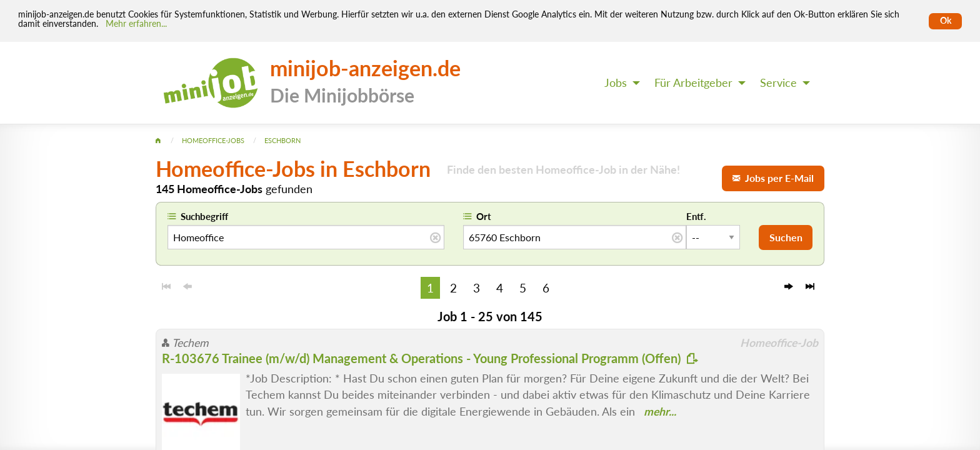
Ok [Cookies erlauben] (946, 21)
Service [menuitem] (778, 83)
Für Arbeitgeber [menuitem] (693, 83)
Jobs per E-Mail (773, 178)
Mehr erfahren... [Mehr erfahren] (136, 24)
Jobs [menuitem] (616, 83)
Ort (484, 216)
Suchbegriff (204, 216)
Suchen (786, 237)
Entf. (696, 216)
